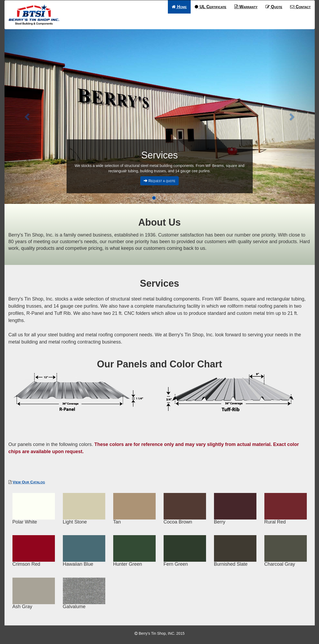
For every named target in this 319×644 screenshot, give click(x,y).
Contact (300, 7)
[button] (28, 117)
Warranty (246, 7)
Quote (274, 7)
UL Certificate (210, 7)
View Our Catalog (29, 482)
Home (179, 7)
